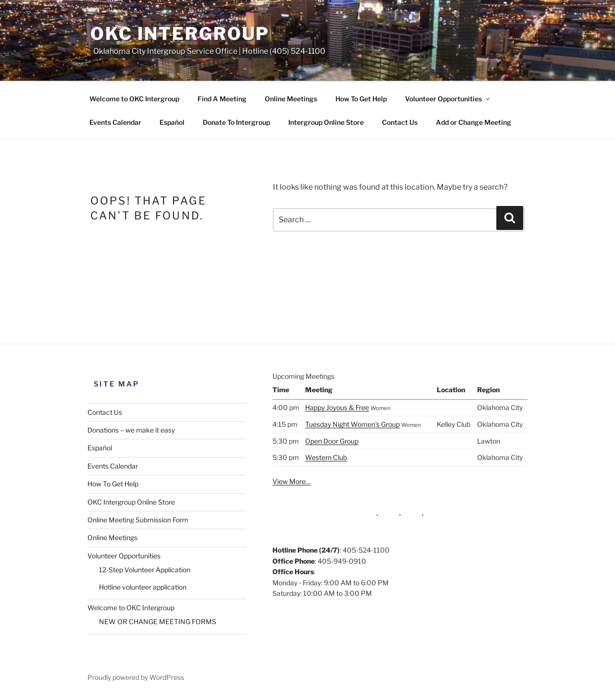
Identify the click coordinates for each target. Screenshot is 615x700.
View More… (291, 481)
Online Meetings (291, 99)
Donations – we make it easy (131, 430)
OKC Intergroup (180, 34)
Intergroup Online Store (326, 122)
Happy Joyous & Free (337, 407)
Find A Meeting (222, 99)
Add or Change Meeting (474, 122)
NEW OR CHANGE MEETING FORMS (158, 622)
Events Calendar (115, 122)
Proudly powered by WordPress (136, 677)
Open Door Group (332, 441)
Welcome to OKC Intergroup (134, 99)
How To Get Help (361, 99)
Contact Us (400, 122)
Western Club (326, 457)
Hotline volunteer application (143, 587)
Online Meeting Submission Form (138, 520)
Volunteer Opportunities (448, 99)
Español (172, 122)
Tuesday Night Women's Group (352, 424)
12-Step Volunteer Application (145, 570)
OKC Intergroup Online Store (131, 502)
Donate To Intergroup (236, 122)
